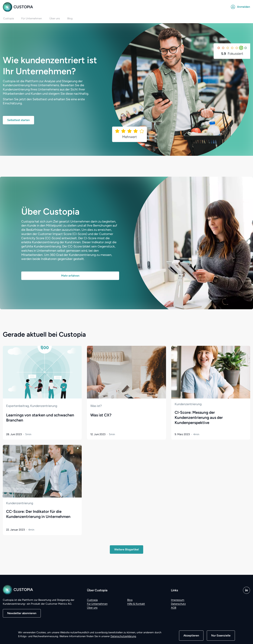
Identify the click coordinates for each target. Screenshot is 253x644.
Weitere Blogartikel (126, 550)
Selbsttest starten (18, 120)
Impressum (178, 600)
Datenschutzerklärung (123, 636)
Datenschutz (178, 604)
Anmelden (240, 7)
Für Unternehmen (97, 604)
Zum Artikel (11, 348)
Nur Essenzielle (221, 635)
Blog (130, 600)
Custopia (18, 7)
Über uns (92, 608)
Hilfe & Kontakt (136, 604)
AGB (174, 608)
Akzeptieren (191, 635)
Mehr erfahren (70, 276)
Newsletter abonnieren (22, 613)
